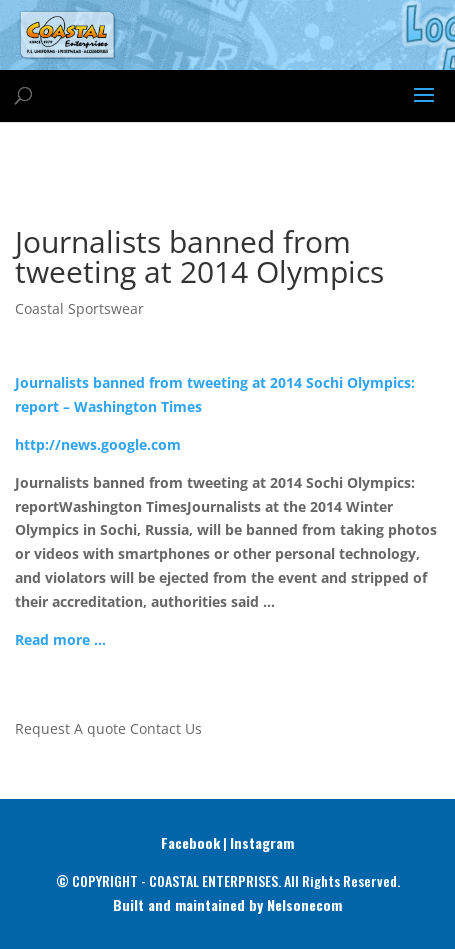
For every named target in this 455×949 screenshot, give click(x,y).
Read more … (60, 639)
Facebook (190, 842)
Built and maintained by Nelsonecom (227, 904)
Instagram (262, 842)
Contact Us (166, 728)
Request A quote (70, 728)
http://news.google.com (98, 444)
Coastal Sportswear (79, 308)
